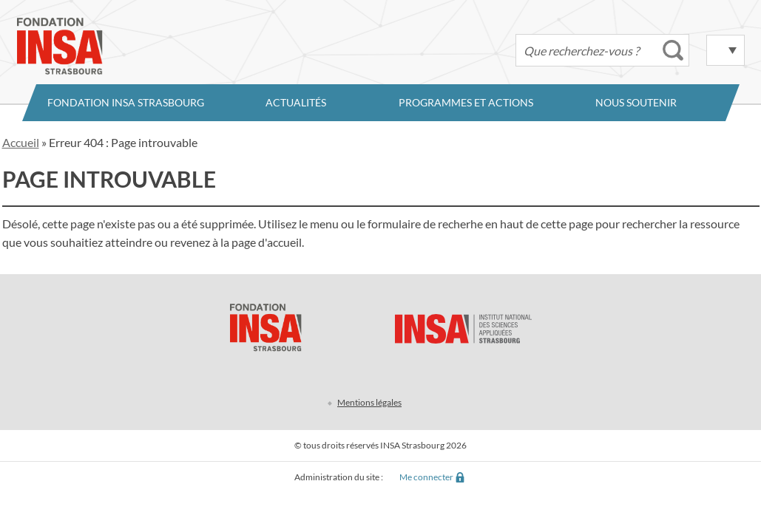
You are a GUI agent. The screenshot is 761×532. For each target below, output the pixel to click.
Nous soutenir (636, 102)
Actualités (296, 102)
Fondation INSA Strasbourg (126, 102)
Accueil (21, 142)
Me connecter (426, 477)
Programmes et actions (466, 102)
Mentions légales (369, 402)
